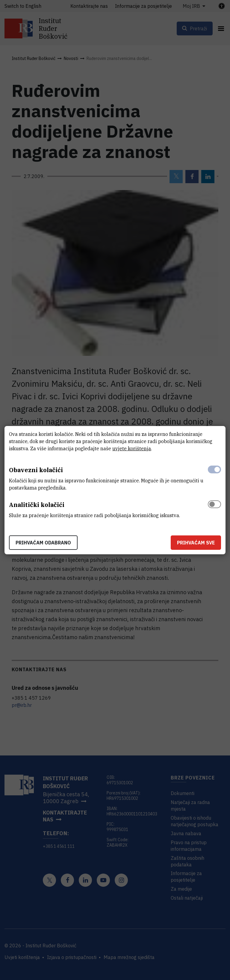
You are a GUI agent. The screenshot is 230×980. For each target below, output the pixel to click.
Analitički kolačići (37, 505)
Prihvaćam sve (196, 543)
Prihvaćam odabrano (43, 543)
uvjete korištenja (132, 448)
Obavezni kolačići (36, 470)
